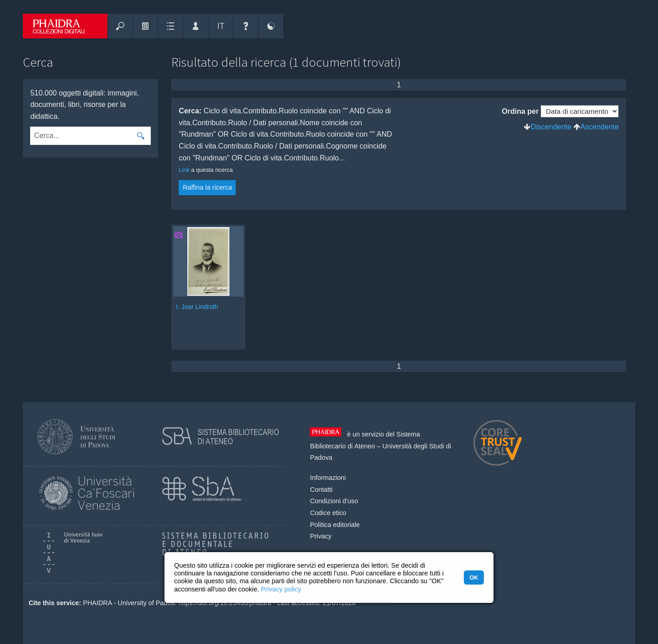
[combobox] (81, 136)
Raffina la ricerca (207, 187)
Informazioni (328, 478)
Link (184, 170)
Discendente (551, 127)
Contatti (321, 490)
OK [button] (474, 577)
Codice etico (328, 513)
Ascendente (600, 127)
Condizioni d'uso (334, 501)
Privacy (321, 536)
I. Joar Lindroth (197, 307)
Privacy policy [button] (281, 589)
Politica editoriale (335, 525)
